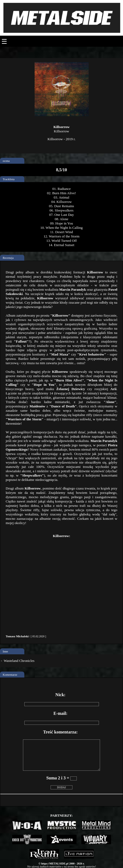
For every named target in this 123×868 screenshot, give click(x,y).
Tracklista (9, 179)
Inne (5, 651)
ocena (6, 161)
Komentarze (10, 675)
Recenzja (8, 258)
